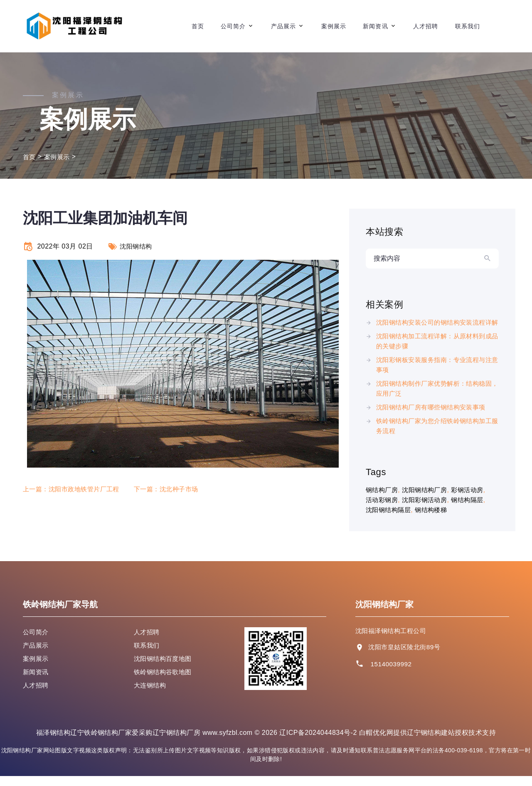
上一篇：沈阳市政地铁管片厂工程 (74, 489)
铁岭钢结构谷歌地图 (165, 682)
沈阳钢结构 (137, 246)
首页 (198, 26)
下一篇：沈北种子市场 (174, 489)
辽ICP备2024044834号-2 (318, 743)
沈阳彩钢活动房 (428, 510)
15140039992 (392, 674)
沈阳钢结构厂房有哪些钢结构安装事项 (434, 417)
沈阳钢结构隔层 (390, 520)
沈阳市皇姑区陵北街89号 (406, 657)
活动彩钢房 (383, 510)
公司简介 (233, 26)
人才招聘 (426, 26)
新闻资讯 (375, 26)
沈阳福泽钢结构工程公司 (393, 641)
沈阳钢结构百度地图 (165, 669)
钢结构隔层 (473, 510)
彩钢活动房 (473, 500)
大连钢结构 (151, 695)
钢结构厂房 (383, 500)
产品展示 (283, 26)
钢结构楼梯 (435, 520)
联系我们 (468, 26)
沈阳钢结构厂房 (428, 500)
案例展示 (334, 26)
